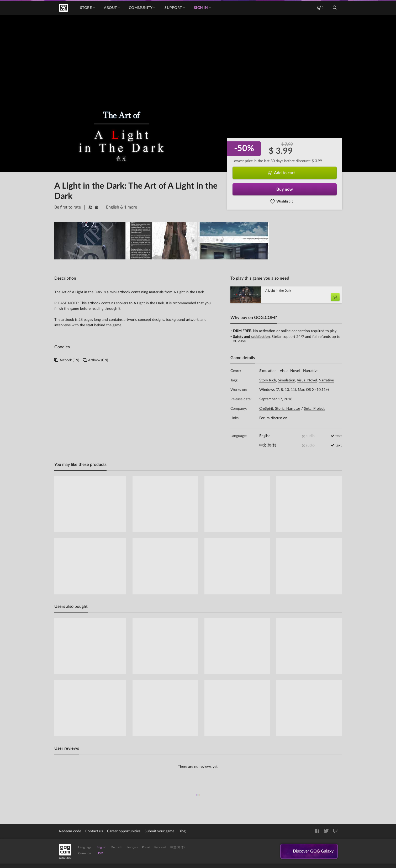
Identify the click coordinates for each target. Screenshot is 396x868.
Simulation (268, 371)
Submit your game (159, 831)
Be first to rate (68, 207)
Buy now (285, 189)
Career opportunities (124, 831)
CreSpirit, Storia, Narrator (280, 409)
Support (175, 8)
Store (87, 8)
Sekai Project (314, 409)
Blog (182, 831)
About (112, 8)
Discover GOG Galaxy (313, 851)
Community (142, 8)
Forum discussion (273, 418)
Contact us (94, 831)
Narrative (311, 371)
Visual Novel (290, 371)
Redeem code (70, 831)
